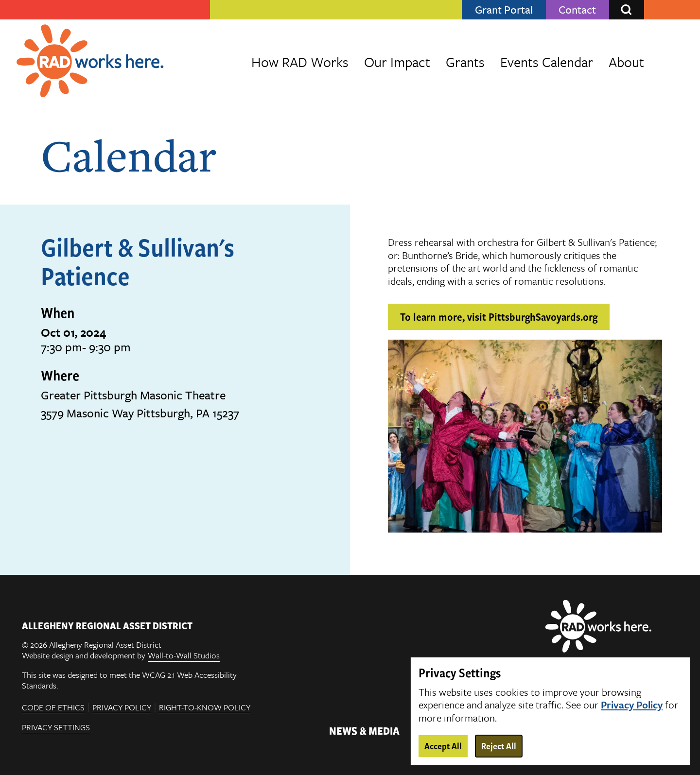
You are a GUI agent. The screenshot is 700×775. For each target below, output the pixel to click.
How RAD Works (300, 62)
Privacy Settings (56, 728)
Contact (577, 10)
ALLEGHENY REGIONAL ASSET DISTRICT (107, 625)
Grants (465, 62)
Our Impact (397, 62)
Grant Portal (504, 10)
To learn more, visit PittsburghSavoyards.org (499, 316)
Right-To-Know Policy (205, 708)
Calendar (129, 155)
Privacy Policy (122, 708)
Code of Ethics (53, 708)
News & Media (364, 730)
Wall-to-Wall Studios (184, 656)
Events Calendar (547, 62)
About (626, 62)
